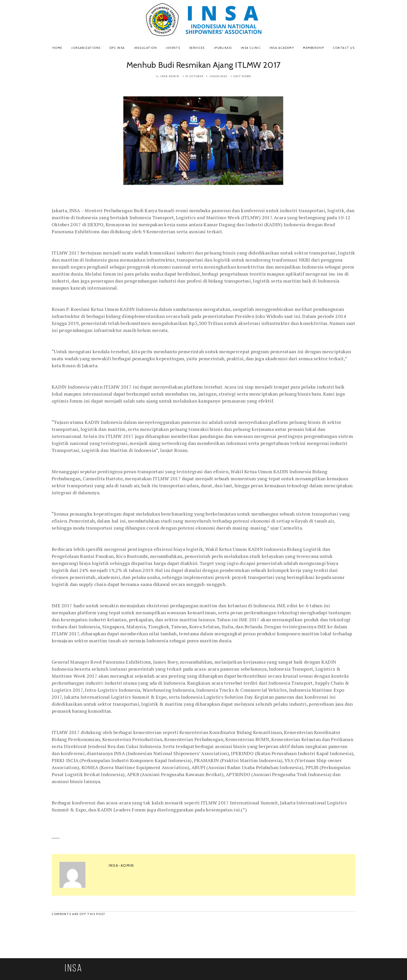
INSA (74, 969)
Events (174, 48)
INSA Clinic (251, 48)
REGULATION (146, 48)
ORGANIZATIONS (87, 48)
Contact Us (344, 48)
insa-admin (170, 76)
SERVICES (197, 48)
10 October (195, 76)
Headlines (219, 76)
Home (57, 48)
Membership (313, 48)
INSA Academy (282, 48)
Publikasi (224, 48)
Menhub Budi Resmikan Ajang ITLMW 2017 (203, 65)
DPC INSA (117, 48)
